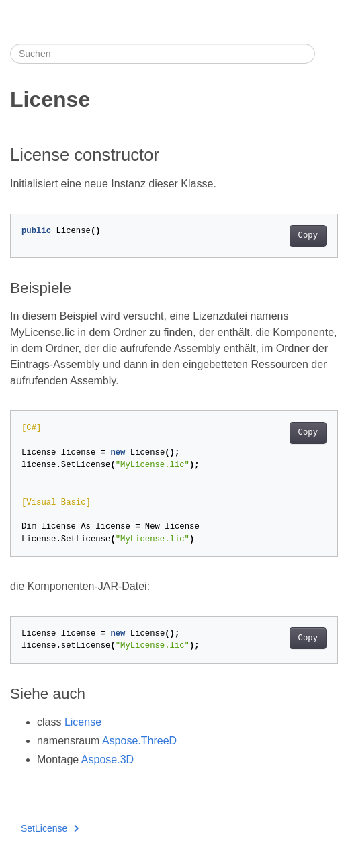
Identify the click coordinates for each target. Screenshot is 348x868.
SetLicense (50, 828)
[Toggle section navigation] (327, 54)
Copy (308, 236)
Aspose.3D (107, 759)
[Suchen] (163, 54)
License (83, 722)
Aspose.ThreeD (139, 741)
